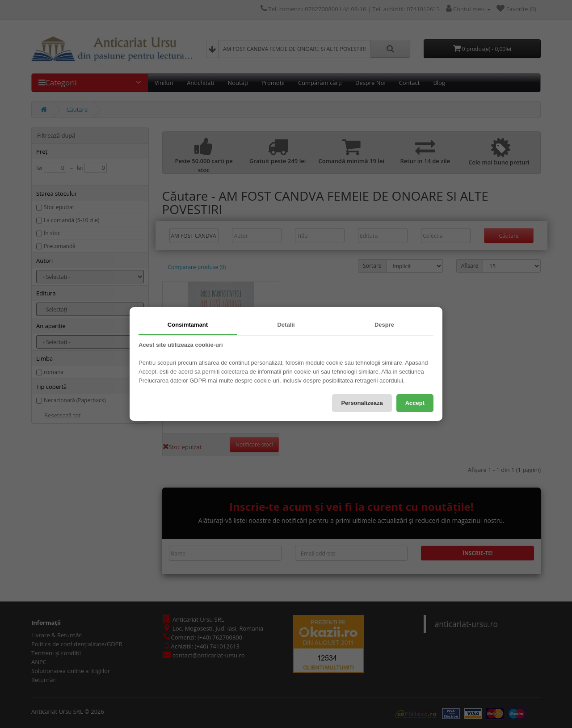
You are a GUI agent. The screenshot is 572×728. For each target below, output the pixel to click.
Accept (415, 403)
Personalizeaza (362, 403)
